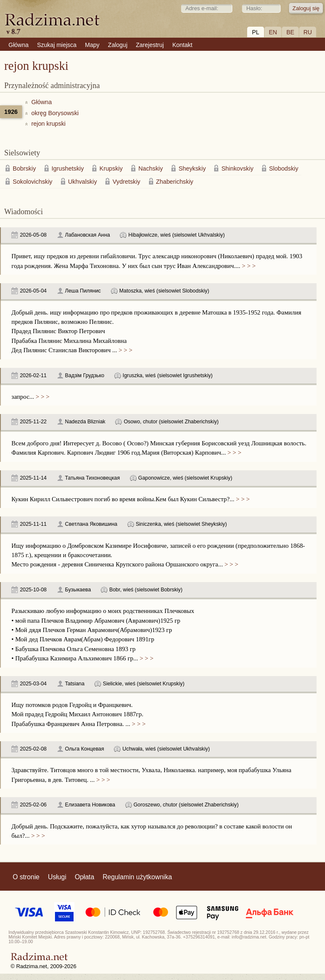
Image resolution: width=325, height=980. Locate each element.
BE (291, 32)
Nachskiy (151, 168)
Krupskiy (111, 168)
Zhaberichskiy (175, 182)
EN (273, 32)
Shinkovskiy (237, 168)
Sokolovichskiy (33, 182)
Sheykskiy (192, 168)
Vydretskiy (126, 182)
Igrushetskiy (68, 168)
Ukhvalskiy (83, 182)
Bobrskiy (24, 168)
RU (308, 32)
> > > (248, 266)
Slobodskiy (284, 168)
